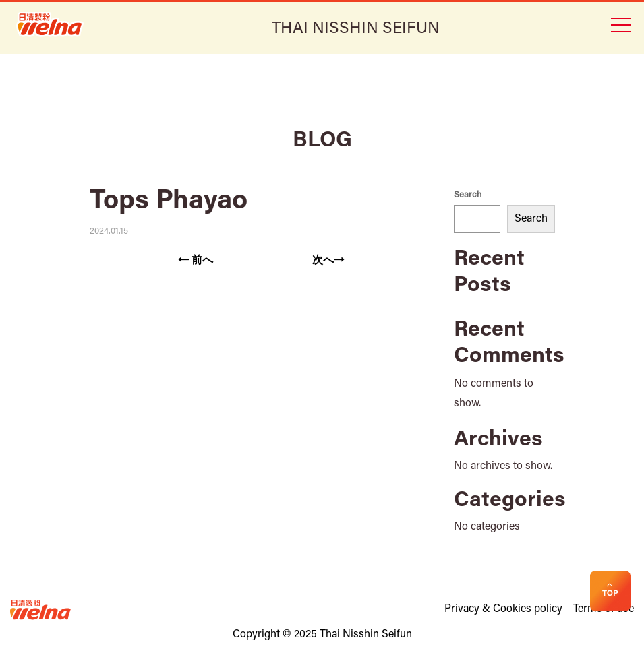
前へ (196, 260)
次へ (328, 260)
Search (468, 195)
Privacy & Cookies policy (503, 609)
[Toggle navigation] (620, 24)
